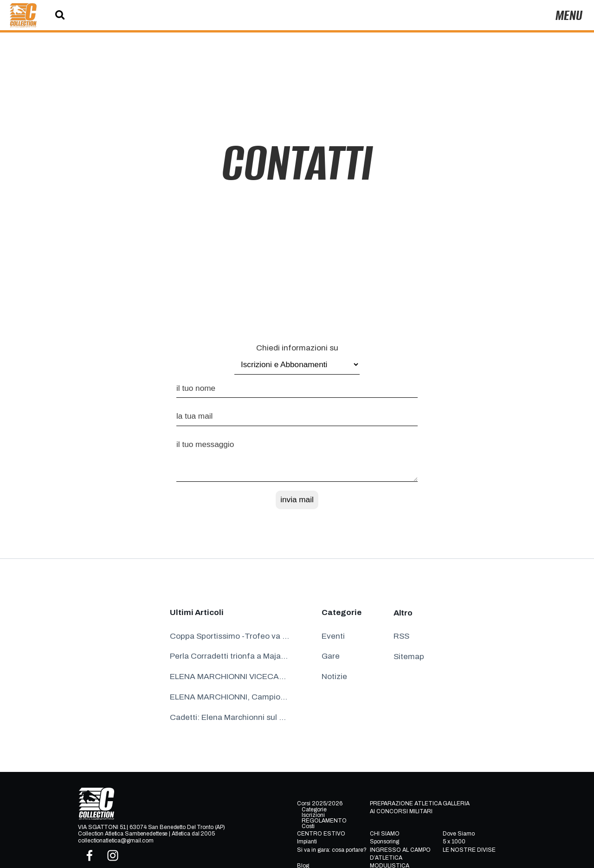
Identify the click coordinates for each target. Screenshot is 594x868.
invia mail (297, 499)
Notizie (334, 677)
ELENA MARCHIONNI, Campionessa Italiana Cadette (230, 697)
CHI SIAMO (385, 834)
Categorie (314, 810)
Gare (331, 656)
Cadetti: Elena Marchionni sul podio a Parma (230, 717)
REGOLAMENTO (324, 821)
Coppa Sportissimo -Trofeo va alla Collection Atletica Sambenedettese (230, 636)
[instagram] (113, 855)
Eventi (333, 636)
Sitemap (409, 657)
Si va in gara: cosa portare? (332, 850)
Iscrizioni (313, 815)
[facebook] (90, 855)
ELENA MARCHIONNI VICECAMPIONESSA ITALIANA (230, 677)
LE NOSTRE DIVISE (469, 850)
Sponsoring (384, 842)
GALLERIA (456, 803)
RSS (401, 636)
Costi (308, 826)
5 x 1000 (454, 842)
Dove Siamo (459, 834)
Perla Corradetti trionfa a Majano (230, 656)
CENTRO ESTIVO (321, 834)
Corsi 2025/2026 (320, 803)
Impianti (307, 842)
